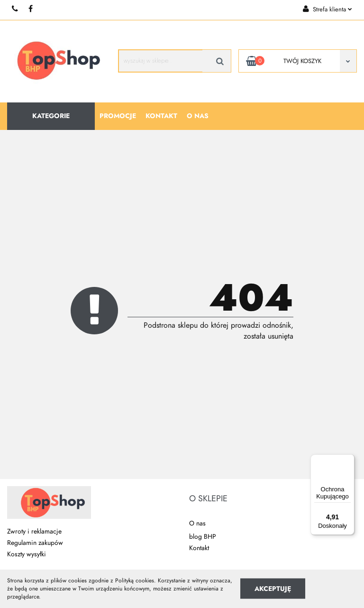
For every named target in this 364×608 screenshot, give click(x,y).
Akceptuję (273, 589)
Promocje (118, 116)
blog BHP (203, 537)
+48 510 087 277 (15, 9)
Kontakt (161, 116)
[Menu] (349, 460)
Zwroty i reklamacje (34, 531)
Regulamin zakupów (35, 543)
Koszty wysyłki (27, 554)
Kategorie (51, 116)
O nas (198, 116)
